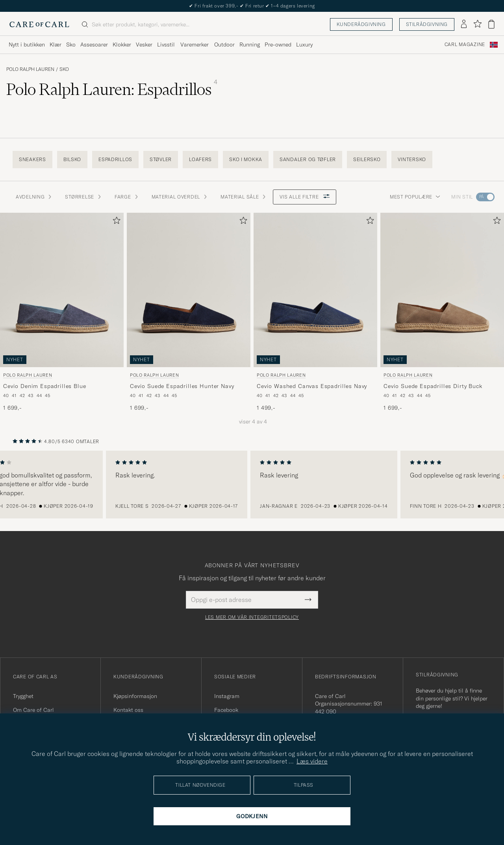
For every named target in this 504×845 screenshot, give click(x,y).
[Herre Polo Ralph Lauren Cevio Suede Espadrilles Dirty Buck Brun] (442, 290)
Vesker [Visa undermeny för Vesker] (144, 45)
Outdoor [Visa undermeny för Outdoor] (224, 45)
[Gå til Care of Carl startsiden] (39, 24)
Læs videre (312, 761)
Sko (64, 69)
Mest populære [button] (415, 197)
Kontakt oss (128, 710)
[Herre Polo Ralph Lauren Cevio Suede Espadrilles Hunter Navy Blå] (189, 290)
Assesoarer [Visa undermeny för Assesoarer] (94, 45)
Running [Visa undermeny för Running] (250, 45)
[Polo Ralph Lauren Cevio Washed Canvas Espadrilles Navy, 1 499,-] (315, 312)
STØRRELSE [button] (83, 197)
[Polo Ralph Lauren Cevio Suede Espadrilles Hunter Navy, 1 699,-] (189, 312)
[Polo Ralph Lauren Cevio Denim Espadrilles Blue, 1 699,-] (62, 312)
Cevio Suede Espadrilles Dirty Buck (433, 386)
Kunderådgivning (361, 24)
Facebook (226, 710)
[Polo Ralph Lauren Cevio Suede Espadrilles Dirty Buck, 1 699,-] (442, 312)
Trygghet (23, 696)
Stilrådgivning (427, 24)
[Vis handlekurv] (491, 24)
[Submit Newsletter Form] (308, 600)
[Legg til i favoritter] (115, 222)
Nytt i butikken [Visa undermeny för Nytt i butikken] (27, 45)
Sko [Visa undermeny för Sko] (71, 45)
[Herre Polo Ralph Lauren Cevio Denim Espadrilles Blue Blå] (62, 290)
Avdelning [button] (34, 197)
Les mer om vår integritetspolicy (252, 617)
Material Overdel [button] (180, 197)
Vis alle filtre (305, 197)
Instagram (227, 696)
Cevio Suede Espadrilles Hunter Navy (182, 386)
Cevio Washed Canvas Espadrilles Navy (312, 386)
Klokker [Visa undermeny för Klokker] (122, 45)
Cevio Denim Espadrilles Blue (45, 386)
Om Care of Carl (33, 710)
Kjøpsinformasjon (135, 696)
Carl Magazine (465, 45)
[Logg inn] (464, 24)
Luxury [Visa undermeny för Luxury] (304, 45)
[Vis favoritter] (477, 24)
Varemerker (195, 45)
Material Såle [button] (244, 197)
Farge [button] (127, 197)
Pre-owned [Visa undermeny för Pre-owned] (278, 45)
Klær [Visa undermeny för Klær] (56, 45)
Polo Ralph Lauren (30, 69)
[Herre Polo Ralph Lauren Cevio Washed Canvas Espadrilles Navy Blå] (315, 290)
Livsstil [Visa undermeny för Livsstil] (166, 45)
